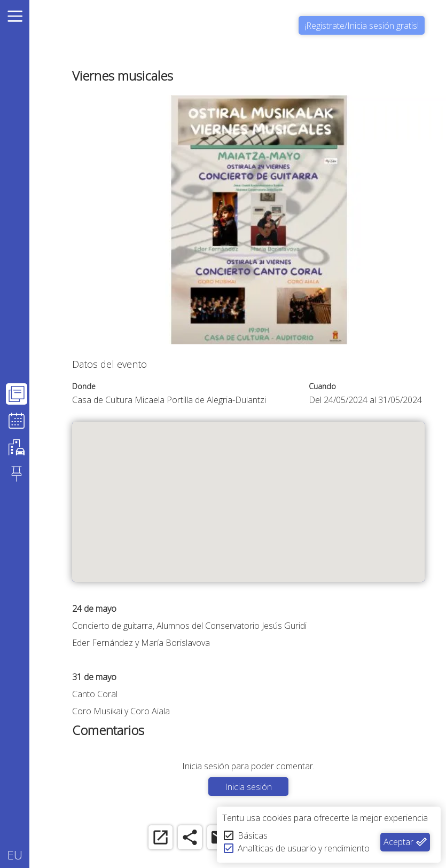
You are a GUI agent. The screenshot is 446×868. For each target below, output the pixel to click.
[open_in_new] (161, 837)
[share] (190, 837)
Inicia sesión (248, 787)
